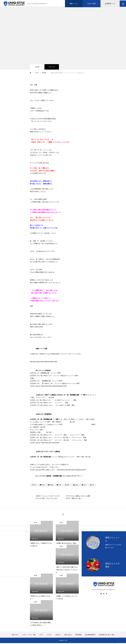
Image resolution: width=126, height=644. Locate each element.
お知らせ (58, 636)
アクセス (49, 636)
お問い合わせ (68, 636)
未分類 (37, 68)
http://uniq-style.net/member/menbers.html (44, 363)
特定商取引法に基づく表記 (107, 636)
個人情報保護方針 (90, 636)
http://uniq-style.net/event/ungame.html (54, 387)
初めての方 (15, 636)
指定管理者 (78, 636)
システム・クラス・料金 (29, 636)
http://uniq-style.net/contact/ (50, 444)
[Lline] (59, 486)
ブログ (41, 636)
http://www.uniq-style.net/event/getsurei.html (72, 471)
